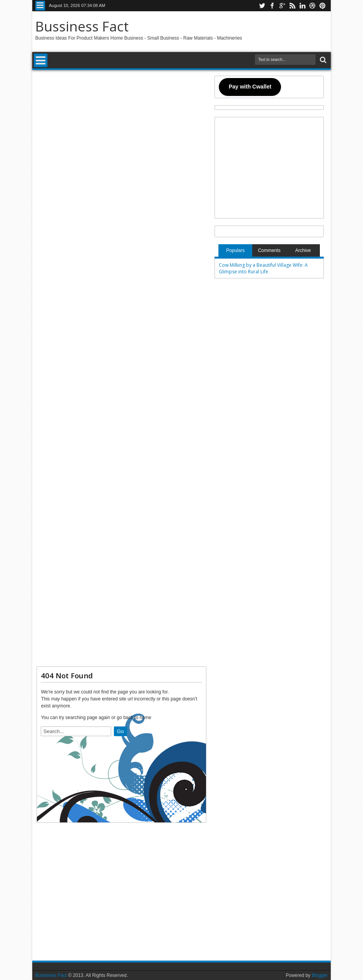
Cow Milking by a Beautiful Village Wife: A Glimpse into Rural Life (263, 268)
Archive (303, 250)
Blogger (320, 975)
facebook (272, 6)
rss (292, 6)
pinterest (323, 6)
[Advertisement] (121, 367)
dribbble (312, 6)
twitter (262, 6)
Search (322, 60)
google (282, 6)
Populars (235, 250)
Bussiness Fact (82, 26)
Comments (269, 250)
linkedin (302, 6)
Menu (40, 6)
